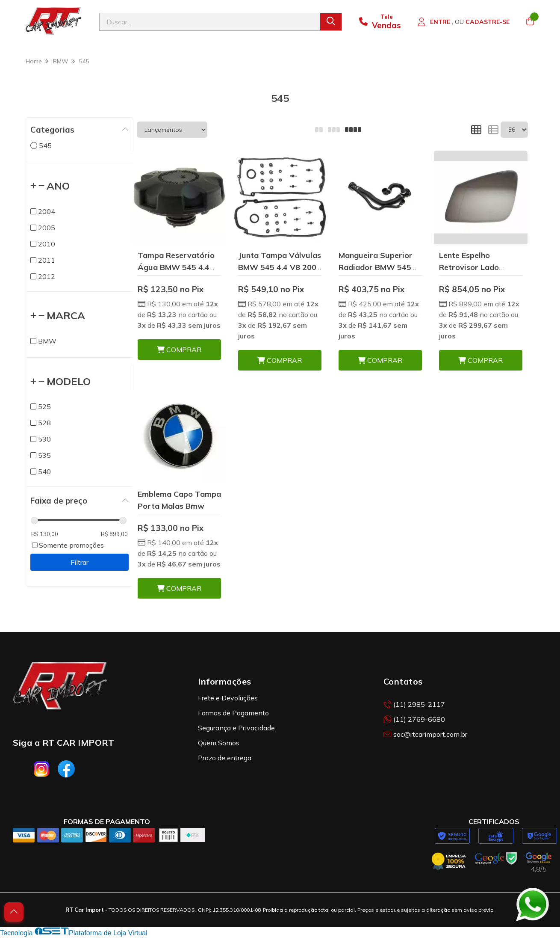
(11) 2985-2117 (414, 704)
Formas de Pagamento (233, 713)
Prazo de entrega (225, 758)
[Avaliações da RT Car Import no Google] (539, 863)
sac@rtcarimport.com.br (426, 734)
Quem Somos (219, 743)
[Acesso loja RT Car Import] (463, 22)
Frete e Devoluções (228, 698)
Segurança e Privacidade (236, 728)
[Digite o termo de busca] (210, 22)
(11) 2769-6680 (414, 719)
